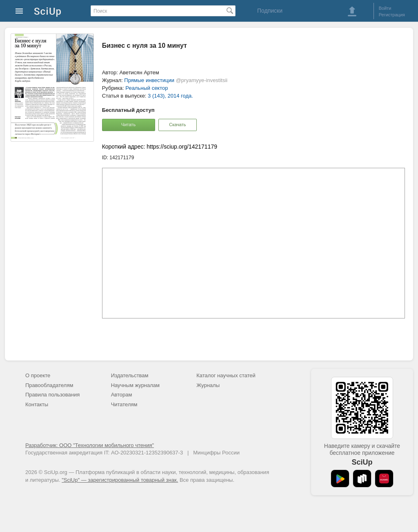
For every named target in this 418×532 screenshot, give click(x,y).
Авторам (122, 395)
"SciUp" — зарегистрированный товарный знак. (120, 480)
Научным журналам (135, 385)
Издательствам (130, 375)
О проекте (38, 375)
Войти (385, 8)
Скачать (177, 125)
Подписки (270, 11)
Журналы (208, 385)
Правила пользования (52, 395)
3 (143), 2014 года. (170, 96)
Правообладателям (49, 385)
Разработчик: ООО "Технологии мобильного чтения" (90, 445)
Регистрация (392, 15)
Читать (128, 125)
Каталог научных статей (226, 375)
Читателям (124, 404)
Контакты (37, 404)
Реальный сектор (147, 88)
